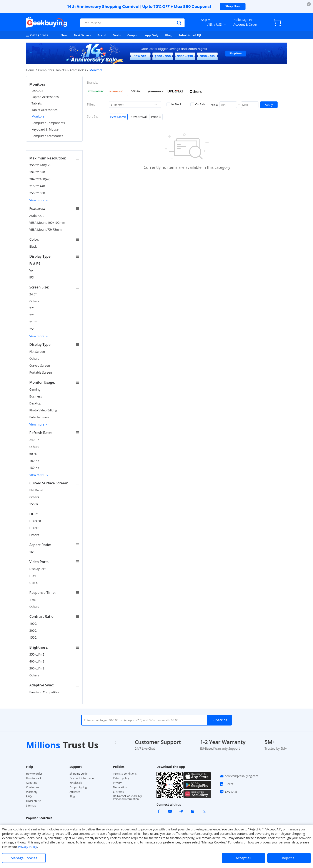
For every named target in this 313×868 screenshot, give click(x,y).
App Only (152, 35)
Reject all (289, 858)
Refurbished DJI (190, 35)
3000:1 (34, 630)
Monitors (38, 116)
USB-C (34, 583)
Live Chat (228, 792)
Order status (34, 801)
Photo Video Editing (44, 410)
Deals (117, 35)
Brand (102, 35)
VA (32, 270)
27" (32, 308)
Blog (168, 35)
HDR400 (36, 521)
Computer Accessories (47, 136)
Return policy (121, 778)
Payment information (82, 778)
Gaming (35, 389)
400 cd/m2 (37, 661)
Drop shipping (78, 787)
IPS (32, 277)
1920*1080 (37, 172)
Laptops (37, 90)
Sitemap (31, 806)
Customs (118, 792)
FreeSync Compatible (45, 692)
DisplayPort (38, 569)
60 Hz (34, 454)
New (64, 35)
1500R (34, 504)
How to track (34, 778)
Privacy (117, 783)
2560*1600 (37, 193)
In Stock (174, 104)
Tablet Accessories (45, 110)
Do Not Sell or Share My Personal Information (127, 798)
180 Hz (35, 468)
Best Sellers (82, 35)
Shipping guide (79, 774)
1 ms (33, 600)
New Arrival (139, 117)
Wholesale (76, 783)
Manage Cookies (24, 858)
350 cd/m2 (37, 654)
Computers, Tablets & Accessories (62, 70)
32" (32, 315)
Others (35, 301)
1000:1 (34, 624)
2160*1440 (37, 186)
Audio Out (37, 216)
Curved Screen (40, 365)
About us (32, 783)
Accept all (243, 858)
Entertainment (40, 417)
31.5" (33, 322)
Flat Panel (37, 490)
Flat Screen (37, 352)
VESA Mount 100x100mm (48, 223)
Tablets (37, 103)
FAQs (29, 797)
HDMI (34, 576)
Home (30, 70)
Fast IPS (35, 263)
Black (33, 246)
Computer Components (48, 123)
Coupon (133, 35)
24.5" (33, 294)
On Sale (198, 104)
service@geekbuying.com (239, 776)
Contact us (32, 787)
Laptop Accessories (45, 97)
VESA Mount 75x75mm (46, 229)
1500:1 (34, 637)
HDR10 (35, 528)
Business (36, 396)
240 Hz (35, 440)
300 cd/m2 (37, 668)
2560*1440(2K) (40, 165)
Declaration (120, 787)
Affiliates (75, 792)
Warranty (32, 792)
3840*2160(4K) (40, 179)
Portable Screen (41, 372)
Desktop (36, 403)
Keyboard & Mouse (45, 129)
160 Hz (35, 461)
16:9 (33, 552)
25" (32, 329)
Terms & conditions (125, 774)
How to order (34, 774)
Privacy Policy (27, 847)
